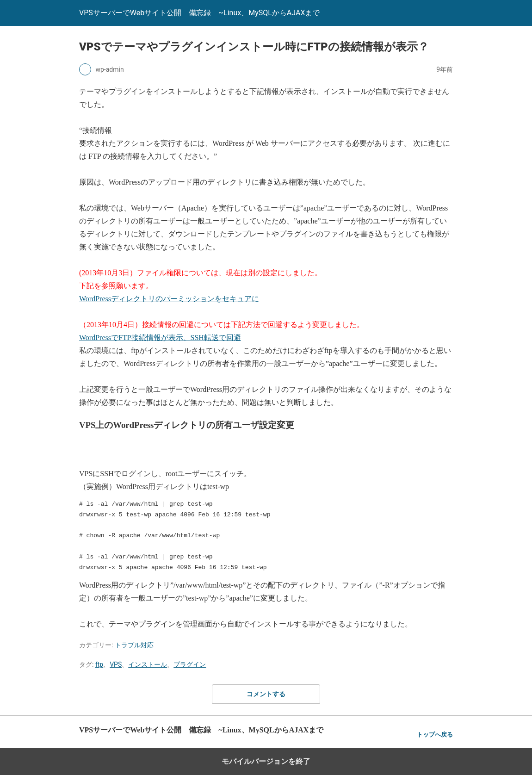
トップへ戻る (435, 735)
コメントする (266, 694)
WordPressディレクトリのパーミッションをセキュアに (169, 299)
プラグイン (190, 664)
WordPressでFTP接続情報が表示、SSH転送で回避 (160, 338)
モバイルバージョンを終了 (266, 761)
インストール (148, 664)
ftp (99, 664)
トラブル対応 (134, 645)
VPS (116, 664)
